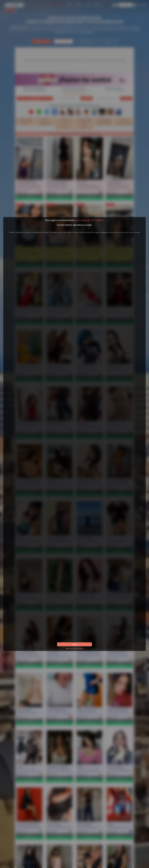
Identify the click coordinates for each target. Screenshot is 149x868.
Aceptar (75, 644)
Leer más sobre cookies (74, 648)
